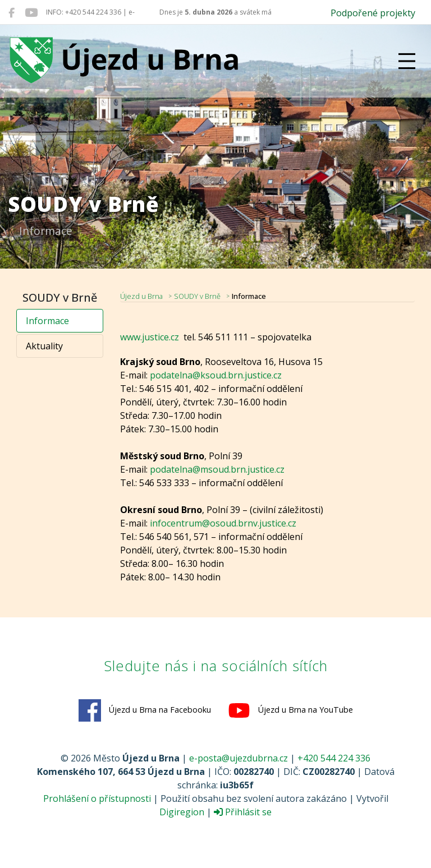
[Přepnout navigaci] (407, 61)
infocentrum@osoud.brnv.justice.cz (223, 523)
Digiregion (182, 812)
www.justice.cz (150, 337)
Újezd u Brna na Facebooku (145, 710)
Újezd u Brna (141, 296)
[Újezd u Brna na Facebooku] (12, 12)
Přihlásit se (243, 812)
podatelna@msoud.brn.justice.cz (217, 469)
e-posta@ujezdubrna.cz (239, 758)
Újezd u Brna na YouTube (290, 710)
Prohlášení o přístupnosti (97, 798)
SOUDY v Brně (197, 296)
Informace (47, 321)
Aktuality (44, 346)
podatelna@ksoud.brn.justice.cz (216, 375)
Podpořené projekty (373, 13)
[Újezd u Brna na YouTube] (31, 12)
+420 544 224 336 (334, 758)
